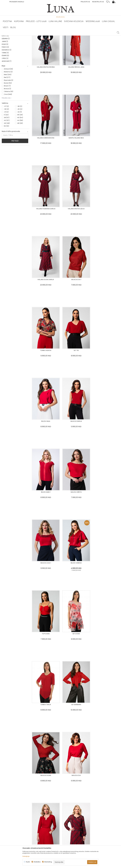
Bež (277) (7, 111)
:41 (6, 146)
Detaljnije (26, 856)
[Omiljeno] (108, 2)
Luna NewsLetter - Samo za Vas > (61, 36)
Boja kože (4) (9, 114)
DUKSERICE (7, 84)
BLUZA (5, 53)
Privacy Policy (103, 780)
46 (7, 157)
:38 (20, 140)
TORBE (5, 87)
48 (20, 157)
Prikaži (94, 43)
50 (7, 160)
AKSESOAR (7, 95)
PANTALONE (7, 58)
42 (7, 154)
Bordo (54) (8, 117)
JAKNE (5, 75)
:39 (6, 143)
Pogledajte (20, 813)
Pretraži (15, 175)
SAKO (5, 56)
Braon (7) (7, 120)
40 (20, 151)
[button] (118, 31)
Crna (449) (8, 128)
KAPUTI (5, 70)
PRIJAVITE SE (79, 779)
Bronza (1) (7, 122)
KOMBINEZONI (7, 64)
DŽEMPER (6, 72)
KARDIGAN (6, 67)
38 (7, 151)
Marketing (48, 862)
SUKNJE (6, 61)
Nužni (28, 862)
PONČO (5, 81)
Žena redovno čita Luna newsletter (101, 845)
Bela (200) (8, 108)
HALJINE (6, 50)
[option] (21, 36)
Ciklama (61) (9, 125)
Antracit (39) (8, 103)
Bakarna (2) (8, 106)
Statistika (37, 862)
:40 (20, 143)
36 (20, 149)
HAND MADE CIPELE (21, 36)
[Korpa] (114, 2)
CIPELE (5, 92)
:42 (20, 146)
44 (20, 154)
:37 (6, 140)
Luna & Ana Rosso (100, 36)
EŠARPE (5, 89)
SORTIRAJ (73, 43)
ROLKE (5, 78)
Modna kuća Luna (8, 39)
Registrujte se (98, 2)
